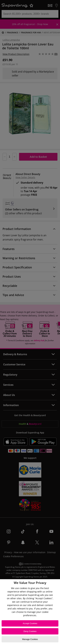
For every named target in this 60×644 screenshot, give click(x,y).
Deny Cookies (30, 631)
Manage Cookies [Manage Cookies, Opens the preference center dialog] (30, 639)
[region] (30, 612)
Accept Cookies (30, 623)
